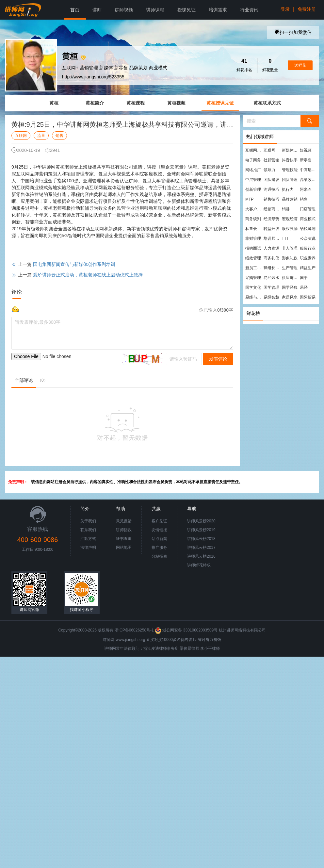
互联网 (21, 136)
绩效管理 (253, 258)
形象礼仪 (290, 258)
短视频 (306, 150)
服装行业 (308, 248)
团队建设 (271, 180)
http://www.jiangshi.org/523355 (93, 77)
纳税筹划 (308, 229)
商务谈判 (253, 219)
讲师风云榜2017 (201, 548)
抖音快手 (290, 160)
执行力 (288, 189)
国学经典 (290, 287)
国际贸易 (308, 297)
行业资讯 (249, 10)
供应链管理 (291, 278)
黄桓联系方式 (267, 103)
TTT (285, 238)
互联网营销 (254, 150)
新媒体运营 (291, 150)
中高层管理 (309, 170)
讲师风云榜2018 (201, 539)
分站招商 (159, 556)
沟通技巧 (271, 189)
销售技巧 (271, 199)
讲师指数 (124, 530)
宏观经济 (290, 219)
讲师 (97, 10)
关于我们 (88, 521)
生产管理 (290, 268)
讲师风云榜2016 (201, 556)
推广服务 (159, 548)
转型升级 (271, 229)
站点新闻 (159, 539)
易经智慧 (271, 297)
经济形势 (271, 219)
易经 (304, 287)
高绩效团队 (309, 180)
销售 (59, 136)
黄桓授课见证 (220, 103)
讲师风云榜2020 (201, 521)
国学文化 (253, 287)
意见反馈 (124, 521)
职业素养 (308, 258)
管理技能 (290, 170)
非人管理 (290, 248)
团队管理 (290, 180)
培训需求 (218, 10)
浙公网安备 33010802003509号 (187, 630)
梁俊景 (186, 648)
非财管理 (253, 238)
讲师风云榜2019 (201, 530)
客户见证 (159, 521)
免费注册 (307, 9)
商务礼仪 (271, 258)
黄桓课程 (136, 103)
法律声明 (88, 548)
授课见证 (186, 10)
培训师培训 (272, 238)
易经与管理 (254, 297)
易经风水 (271, 278)
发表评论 (218, 359)
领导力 (269, 170)
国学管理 (271, 287)
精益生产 (308, 268)
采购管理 (253, 278)
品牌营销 (290, 199)
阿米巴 (306, 189)
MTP (249, 199)
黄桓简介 (95, 103)
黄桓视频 (176, 103)
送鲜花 (300, 65)
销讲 (286, 209)
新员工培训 (254, 268)
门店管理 (308, 209)
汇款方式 (88, 539)
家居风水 (290, 297)
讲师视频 (124, 10)
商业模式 (308, 219)
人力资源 (271, 248)
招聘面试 (253, 248)
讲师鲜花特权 (199, 565)
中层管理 (253, 180)
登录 (285, 9)
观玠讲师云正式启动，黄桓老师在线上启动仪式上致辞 (88, 275)
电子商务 (253, 160)
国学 (304, 278)
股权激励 (290, 229)
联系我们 (88, 530)
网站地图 (124, 548)
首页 (75, 10)
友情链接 (159, 530)
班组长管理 (272, 268)
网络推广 (253, 170)
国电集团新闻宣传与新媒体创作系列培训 (74, 264)
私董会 (251, 229)
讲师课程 (155, 10)
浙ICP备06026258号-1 (134, 630)
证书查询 (124, 539)
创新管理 (253, 189)
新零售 (306, 160)
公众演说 (308, 238)
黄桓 (54, 103)
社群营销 (271, 160)
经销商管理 (272, 209)
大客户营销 (254, 209)
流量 (41, 136)
